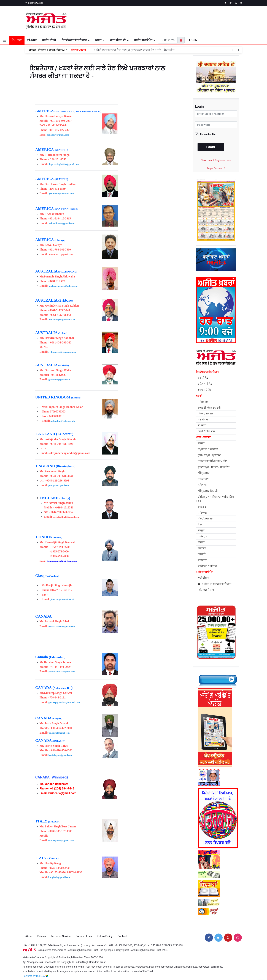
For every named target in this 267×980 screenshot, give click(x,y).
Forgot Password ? (216, 168)
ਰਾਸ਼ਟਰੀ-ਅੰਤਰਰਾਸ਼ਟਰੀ (209, 408)
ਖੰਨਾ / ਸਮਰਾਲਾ (205, 519)
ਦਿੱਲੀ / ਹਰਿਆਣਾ (206, 431)
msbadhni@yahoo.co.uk (63, 421)
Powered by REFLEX (36, 973)
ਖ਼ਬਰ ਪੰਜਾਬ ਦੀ (118, 40)
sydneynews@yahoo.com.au (62, 352)
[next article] (232, 50)
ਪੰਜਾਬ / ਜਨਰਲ (205, 414)
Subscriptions (84, 933)
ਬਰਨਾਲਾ (202, 548)
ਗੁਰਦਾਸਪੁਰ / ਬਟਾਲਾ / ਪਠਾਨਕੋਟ (214, 467)
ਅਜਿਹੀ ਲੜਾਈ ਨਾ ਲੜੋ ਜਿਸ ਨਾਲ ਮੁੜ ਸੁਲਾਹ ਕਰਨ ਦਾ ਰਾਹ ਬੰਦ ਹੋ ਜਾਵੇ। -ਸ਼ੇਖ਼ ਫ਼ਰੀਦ (134, 50)
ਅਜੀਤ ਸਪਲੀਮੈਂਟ (143, 40)
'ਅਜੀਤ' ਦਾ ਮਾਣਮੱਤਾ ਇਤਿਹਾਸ (215, 584)
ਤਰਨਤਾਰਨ (203, 479)
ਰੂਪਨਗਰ (202, 507)
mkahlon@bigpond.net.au (62, 320)
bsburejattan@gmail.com (61, 840)
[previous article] (239, 50)
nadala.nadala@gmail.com (62, 627)
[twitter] (231, 3)
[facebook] (226, 3)
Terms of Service (61, 933)
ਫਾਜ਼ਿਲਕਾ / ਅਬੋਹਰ (207, 566)
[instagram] (241, 3)
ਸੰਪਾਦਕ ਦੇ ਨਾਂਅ (206, 590)
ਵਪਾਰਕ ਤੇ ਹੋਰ (205, 390)
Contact (122, 933)
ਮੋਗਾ (200, 525)
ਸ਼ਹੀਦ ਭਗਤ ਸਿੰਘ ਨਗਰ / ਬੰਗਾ (212, 461)
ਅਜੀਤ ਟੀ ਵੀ (49, 40)
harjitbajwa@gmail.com (60, 755)
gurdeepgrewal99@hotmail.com (64, 702)
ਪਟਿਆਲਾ (203, 513)
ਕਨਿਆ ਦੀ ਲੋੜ (205, 384)
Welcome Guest (34, 3)
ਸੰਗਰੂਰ (201, 530)
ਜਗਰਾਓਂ (202, 554)
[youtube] (236, 3)
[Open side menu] (4, 40)
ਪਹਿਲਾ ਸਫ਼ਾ (204, 402)
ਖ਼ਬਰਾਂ (98, 40)
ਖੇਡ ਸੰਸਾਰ (203, 420)
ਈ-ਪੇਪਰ (32, 40)
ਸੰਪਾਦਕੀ (202, 425)
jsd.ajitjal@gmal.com (59, 733)
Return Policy (105, 933)
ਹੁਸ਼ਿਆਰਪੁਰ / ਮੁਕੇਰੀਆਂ (209, 455)
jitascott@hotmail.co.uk (63, 599)
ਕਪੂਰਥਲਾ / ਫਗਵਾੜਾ (208, 449)
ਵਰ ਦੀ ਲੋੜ (203, 378)
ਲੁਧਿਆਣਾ (203, 485)
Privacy (42, 933)
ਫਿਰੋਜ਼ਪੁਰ (202, 536)
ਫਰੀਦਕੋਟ (203, 560)
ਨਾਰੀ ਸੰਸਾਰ (203, 578)
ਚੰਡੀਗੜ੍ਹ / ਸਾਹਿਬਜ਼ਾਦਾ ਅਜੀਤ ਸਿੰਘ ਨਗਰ (215, 499)
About (29, 933)
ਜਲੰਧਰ (201, 443)
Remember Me (208, 134)
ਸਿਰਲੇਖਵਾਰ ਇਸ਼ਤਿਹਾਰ (74, 40)
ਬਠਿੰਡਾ (201, 542)
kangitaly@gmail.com (59, 877)
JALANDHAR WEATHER (206, 21)
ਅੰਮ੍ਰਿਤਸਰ (204, 473)
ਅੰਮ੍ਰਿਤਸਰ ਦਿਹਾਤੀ (208, 491)
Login (193, 40)
